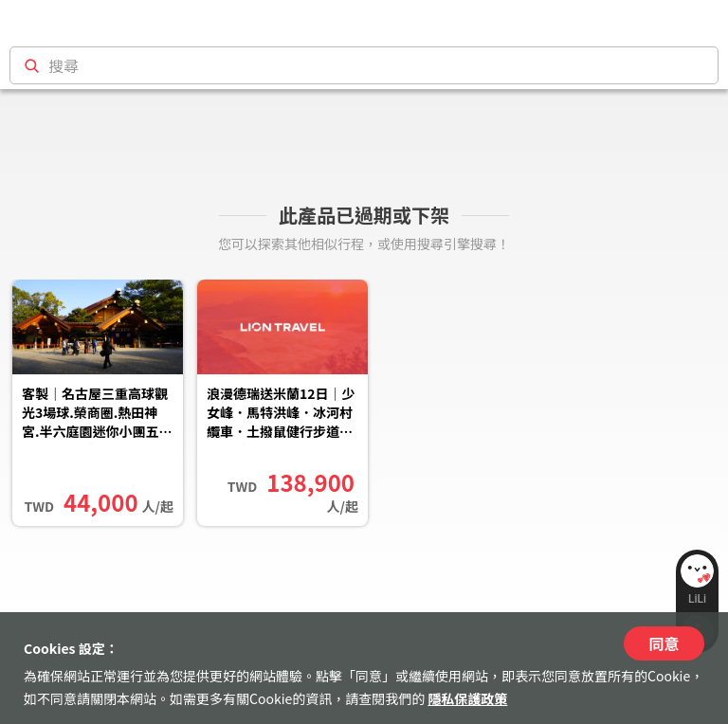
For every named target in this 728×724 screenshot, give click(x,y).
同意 (664, 643)
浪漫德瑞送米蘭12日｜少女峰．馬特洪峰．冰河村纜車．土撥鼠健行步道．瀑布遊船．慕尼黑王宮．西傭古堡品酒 (281, 414)
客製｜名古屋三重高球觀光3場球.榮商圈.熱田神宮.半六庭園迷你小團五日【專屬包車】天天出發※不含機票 (97, 414)
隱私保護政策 (467, 698)
